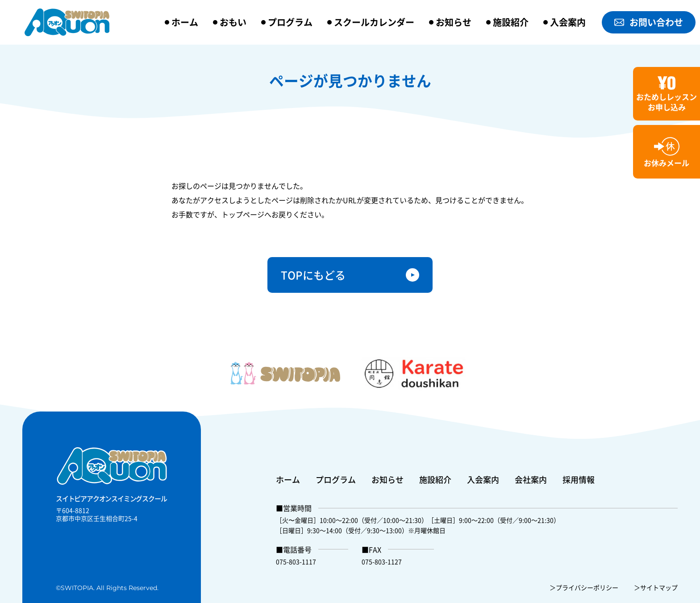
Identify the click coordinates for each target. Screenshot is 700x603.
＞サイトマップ (656, 587)
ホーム (185, 22)
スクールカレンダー (374, 22)
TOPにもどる (313, 275)
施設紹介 (511, 22)
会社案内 (531, 479)
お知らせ (454, 22)
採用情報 (579, 479)
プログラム (290, 22)
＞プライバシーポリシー (584, 587)
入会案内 (568, 22)
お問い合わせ (649, 22)
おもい (233, 22)
